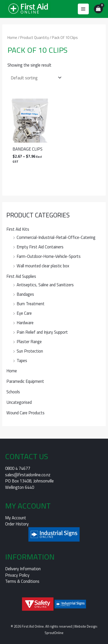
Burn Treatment (31, 304)
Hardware (25, 323)
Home (12, 371)
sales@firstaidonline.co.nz (28, 475)
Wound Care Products (25, 413)
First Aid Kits (18, 229)
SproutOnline (54, 633)
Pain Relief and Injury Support (42, 332)
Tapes (22, 360)
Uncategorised (19, 402)
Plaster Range (29, 341)
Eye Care (24, 313)
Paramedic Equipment (25, 381)
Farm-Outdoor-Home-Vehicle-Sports (49, 256)
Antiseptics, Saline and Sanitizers (45, 285)
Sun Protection (30, 351)
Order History (17, 524)
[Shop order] (35, 78)
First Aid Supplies (21, 276)
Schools (13, 392)
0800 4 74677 (18, 468)
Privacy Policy (17, 575)
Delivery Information (23, 569)
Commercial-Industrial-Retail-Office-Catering (56, 237)
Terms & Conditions (22, 581)
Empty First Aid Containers (40, 247)
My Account (16, 518)
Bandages (25, 294)
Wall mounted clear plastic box (43, 266)
